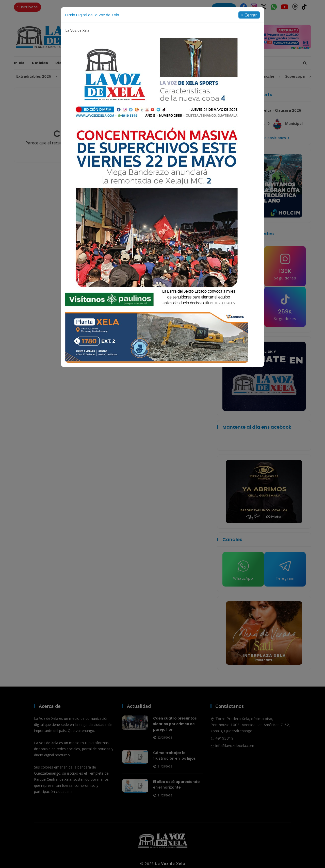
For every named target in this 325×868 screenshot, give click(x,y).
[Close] (249, 15)
